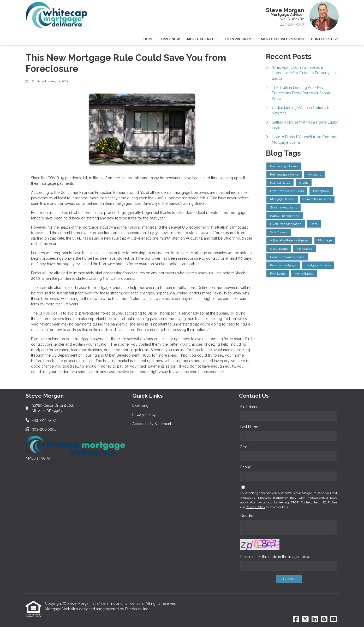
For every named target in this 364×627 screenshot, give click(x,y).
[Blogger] (324, 619)
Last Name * (250, 427)
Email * (246, 447)
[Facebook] (296, 619)
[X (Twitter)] (305, 619)
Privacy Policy (255, 507)
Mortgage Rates (202, 39)
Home (148, 39)
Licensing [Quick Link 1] (140, 405)
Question (248, 516)
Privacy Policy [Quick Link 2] (144, 415)
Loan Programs (239, 39)
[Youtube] (334, 619)
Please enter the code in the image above (275, 557)
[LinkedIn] (315, 619)
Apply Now (170, 39)
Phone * (247, 467)
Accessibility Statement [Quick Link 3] (152, 424)
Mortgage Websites (62, 609)
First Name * (250, 407)
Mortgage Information (282, 39)
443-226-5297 (292, 25)
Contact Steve (325, 39)
